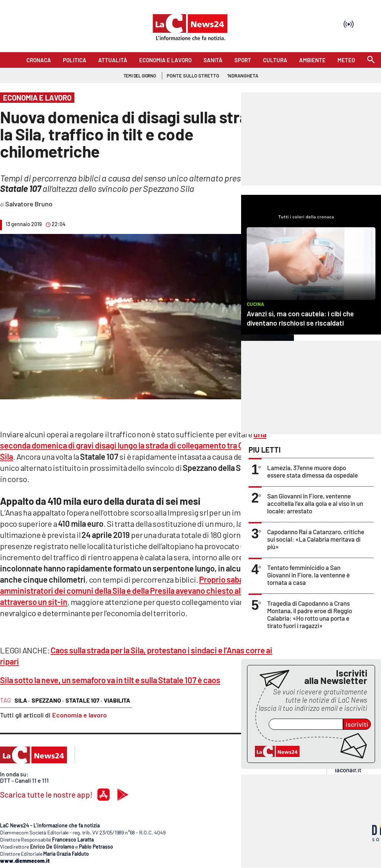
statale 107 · (84, 700)
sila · (22, 700)
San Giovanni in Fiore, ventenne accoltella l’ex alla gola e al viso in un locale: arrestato (315, 503)
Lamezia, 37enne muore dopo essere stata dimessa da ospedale (313, 471)
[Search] (371, 60)
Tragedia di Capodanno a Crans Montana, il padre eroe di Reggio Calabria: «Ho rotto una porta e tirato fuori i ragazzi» (310, 614)
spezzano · (48, 700)
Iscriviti (357, 724)
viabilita (117, 700)
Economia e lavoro (79, 715)
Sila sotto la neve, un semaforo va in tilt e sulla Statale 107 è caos (110, 680)
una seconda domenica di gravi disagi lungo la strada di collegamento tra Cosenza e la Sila (140, 445)
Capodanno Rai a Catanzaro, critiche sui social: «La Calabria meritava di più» (316, 539)
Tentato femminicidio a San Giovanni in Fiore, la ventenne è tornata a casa (308, 575)
